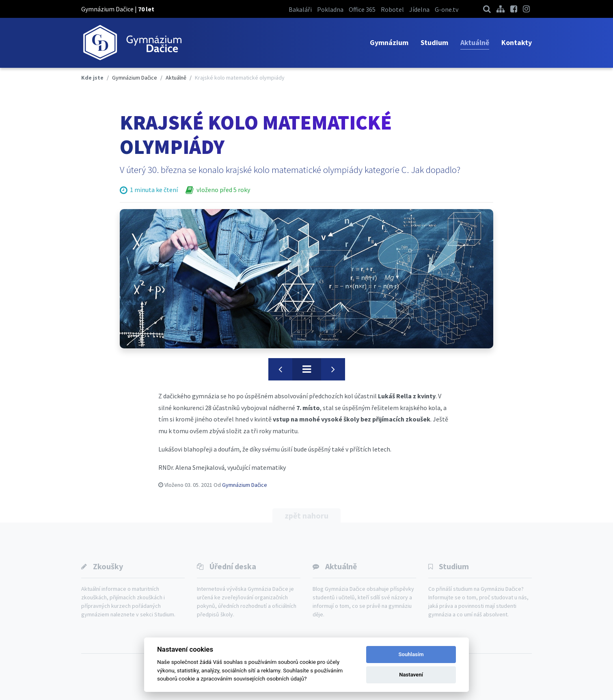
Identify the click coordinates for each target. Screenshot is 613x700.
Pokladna (330, 9)
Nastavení (411, 675)
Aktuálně (475, 42)
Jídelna (419, 9)
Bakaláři (300, 9)
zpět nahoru (306, 515)
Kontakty (517, 42)
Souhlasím (411, 654)
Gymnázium (389, 42)
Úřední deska (233, 566)
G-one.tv (447, 9)
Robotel (392, 9)
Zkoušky (108, 566)
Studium (434, 42)
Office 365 (362, 9)
